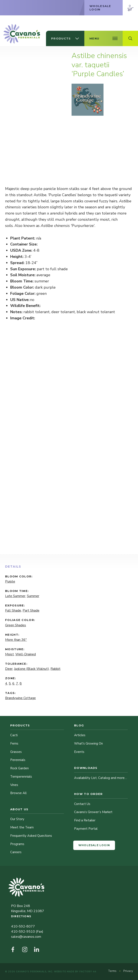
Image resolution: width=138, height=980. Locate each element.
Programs (17, 844)
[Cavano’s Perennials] (22, 34)
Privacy (128, 971)
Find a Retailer (85, 820)
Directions (21, 916)
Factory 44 (88, 972)
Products (20, 725)
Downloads (86, 768)
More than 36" (16, 640)
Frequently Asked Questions (31, 836)
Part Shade (31, 610)
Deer (9, 669)
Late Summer (15, 596)
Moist (9, 654)
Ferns (14, 743)
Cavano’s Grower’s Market (93, 812)
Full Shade (13, 610)
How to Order (88, 794)
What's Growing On (88, 743)
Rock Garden (19, 768)
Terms (113, 971)
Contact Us (82, 804)
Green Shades (16, 625)
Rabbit (55, 669)
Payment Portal (86, 829)
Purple (10, 581)
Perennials (18, 760)
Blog (79, 725)
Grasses (16, 752)
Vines (14, 785)
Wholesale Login (94, 845)
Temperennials (21, 777)
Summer (33, 596)
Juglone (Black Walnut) (32, 669)
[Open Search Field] (130, 38)
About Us (19, 809)
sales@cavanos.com (26, 937)
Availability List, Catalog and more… (101, 778)
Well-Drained (26, 654)
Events (79, 752)
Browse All (18, 793)
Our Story (17, 819)
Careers (16, 852)
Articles (80, 735)
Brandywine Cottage (20, 698)
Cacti (14, 735)
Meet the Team (22, 827)
